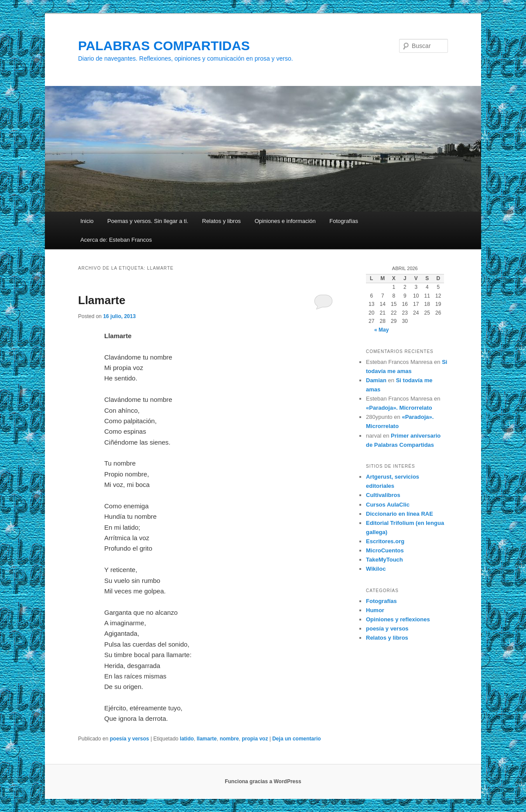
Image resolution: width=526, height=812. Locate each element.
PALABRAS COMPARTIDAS (164, 46)
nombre (229, 739)
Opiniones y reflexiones (398, 619)
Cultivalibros (383, 495)
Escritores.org (385, 541)
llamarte (207, 739)
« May (381, 330)
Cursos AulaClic (388, 505)
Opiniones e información (285, 221)
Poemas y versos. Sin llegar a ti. (148, 221)
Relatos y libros (221, 221)
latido (187, 739)
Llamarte (102, 300)
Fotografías (344, 221)
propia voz (255, 739)
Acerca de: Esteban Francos (116, 240)
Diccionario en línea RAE (400, 514)
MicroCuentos (385, 550)
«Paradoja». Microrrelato (399, 408)
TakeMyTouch (384, 560)
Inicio (87, 221)
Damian (376, 380)
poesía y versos (130, 739)
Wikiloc (376, 569)
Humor (375, 610)
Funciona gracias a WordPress (263, 781)
